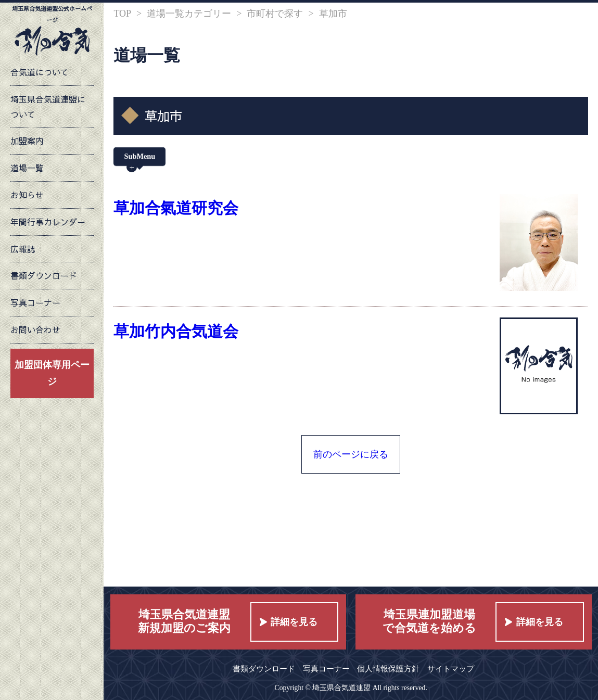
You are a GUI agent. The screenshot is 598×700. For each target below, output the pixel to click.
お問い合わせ (35, 329)
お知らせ (27, 195)
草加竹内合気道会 (176, 331)
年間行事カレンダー (48, 222)
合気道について (40, 72)
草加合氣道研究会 (176, 208)
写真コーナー (35, 302)
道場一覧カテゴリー (189, 14)
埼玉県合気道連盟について (48, 106)
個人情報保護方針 (388, 669)
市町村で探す (275, 14)
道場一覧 (27, 168)
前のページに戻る (351, 454)
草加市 (333, 14)
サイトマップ (451, 669)
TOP (122, 14)
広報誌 (23, 249)
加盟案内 (27, 141)
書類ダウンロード (44, 275)
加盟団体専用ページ (52, 373)
